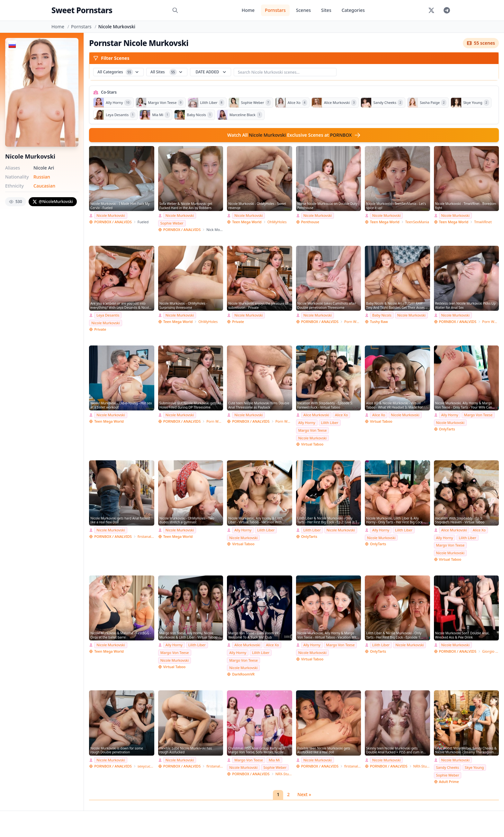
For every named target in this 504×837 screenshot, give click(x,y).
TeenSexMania (417, 222)
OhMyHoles (277, 222)
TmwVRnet (483, 222)
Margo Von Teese (313, 430)
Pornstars (275, 10)
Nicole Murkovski (111, 215)
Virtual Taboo (312, 444)
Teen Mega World (247, 222)
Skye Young (474, 767)
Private (100, 329)
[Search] (175, 10)
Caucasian (44, 186)
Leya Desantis (108, 315)
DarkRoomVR (243, 674)
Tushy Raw (379, 322)
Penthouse (310, 222)
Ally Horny (307, 423)
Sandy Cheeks (448, 767)
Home (248, 10)
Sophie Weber (172, 223)
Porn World (353, 322)
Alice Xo (341, 415)
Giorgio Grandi (491, 651)
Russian (42, 177)
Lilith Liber (330, 423)
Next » (304, 794)
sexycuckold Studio (146, 766)
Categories (353, 10)
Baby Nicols (382, 315)
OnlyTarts (447, 429)
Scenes (303, 10)
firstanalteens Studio (146, 536)
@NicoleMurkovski (53, 202)
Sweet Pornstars (82, 10)
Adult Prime (449, 782)
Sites (326, 10)
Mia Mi (274, 760)
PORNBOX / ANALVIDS (113, 222)
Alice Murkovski (316, 415)
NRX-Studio (284, 774)
